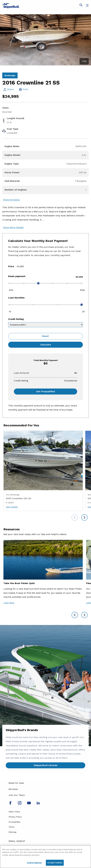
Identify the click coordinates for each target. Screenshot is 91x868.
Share (10, 89)
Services (13, 789)
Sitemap (13, 832)
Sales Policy (14, 812)
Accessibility (14, 822)
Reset (45, 336)
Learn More (9, 603)
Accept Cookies (55, 863)
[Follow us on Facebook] (10, 804)
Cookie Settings (34, 863)
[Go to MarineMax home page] (45, 6)
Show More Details (13, 227)
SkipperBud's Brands (46, 765)
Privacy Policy (15, 817)
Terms (11, 827)
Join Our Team (17, 795)
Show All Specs (11, 200)
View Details (12, 507)
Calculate (46, 345)
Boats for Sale (16, 783)
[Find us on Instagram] (20, 804)
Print (25, 89)
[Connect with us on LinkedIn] (38, 804)
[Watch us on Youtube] (29, 804)
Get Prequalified (45, 391)
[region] (45, 857)
